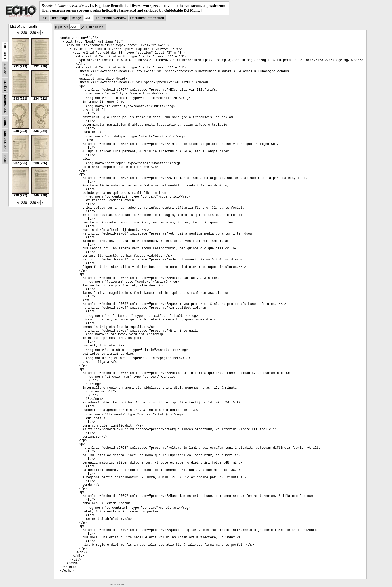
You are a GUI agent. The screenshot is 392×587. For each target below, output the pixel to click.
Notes (5, 122)
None (5, 159)
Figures (5, 85)
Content (5, 70)
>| (103, 27)
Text (44, 18)
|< (64, 27)
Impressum (117, 584)
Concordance (5, 141)
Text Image (60, 18)
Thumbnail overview (111, 18)
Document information (147, 18)
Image (77, 18)
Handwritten (5, 104)
